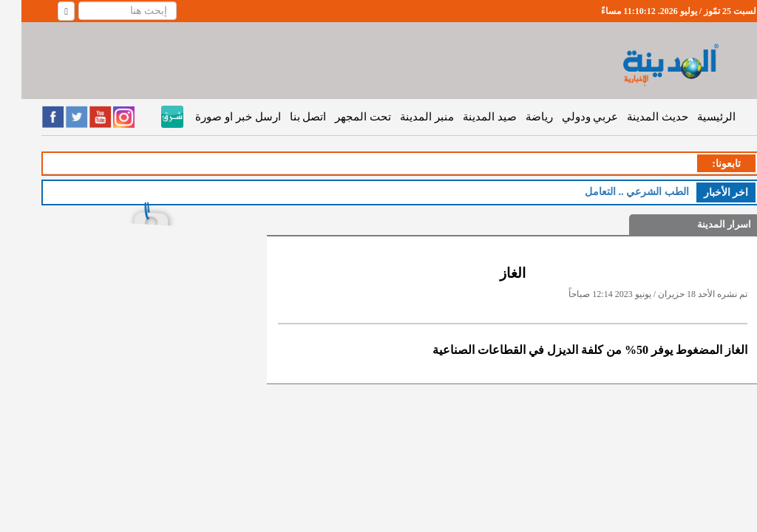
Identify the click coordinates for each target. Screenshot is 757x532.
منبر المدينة (405, 117)
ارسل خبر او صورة (216, 117)
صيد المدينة (468, 117)
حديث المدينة (636, 117)
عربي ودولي (569, 117)
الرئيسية (695, 117)
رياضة (518, 117)
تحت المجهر (342, 117)
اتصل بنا (287, 117)
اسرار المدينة (703, 224)
